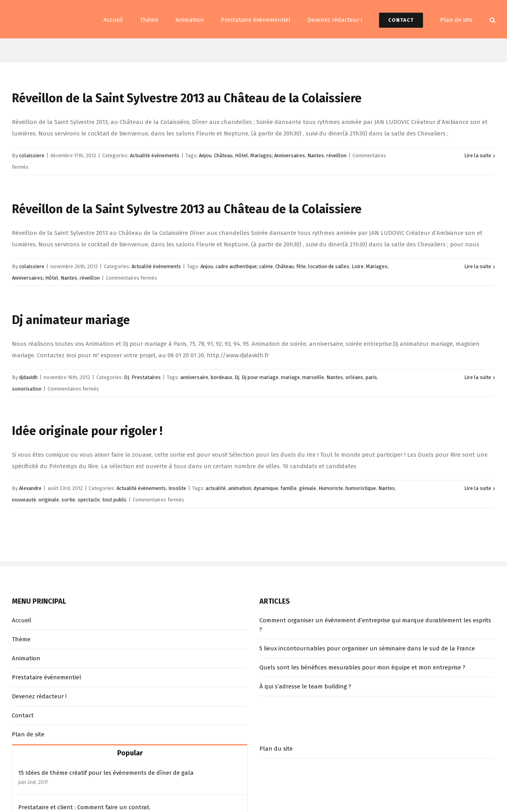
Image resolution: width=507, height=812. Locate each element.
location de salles (329, 266)
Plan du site (276, 749)
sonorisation (27, 389)
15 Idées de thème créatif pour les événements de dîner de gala (106, 773)
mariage (290, 377)
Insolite (177, 488)
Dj (237, 377)
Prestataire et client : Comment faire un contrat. (84, 807)
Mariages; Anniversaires (278, 155)
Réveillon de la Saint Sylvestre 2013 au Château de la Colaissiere (187, 98)
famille (289, 488)
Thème (21, 639)
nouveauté (24, 500)
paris (371, 377)
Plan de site (28, 734)
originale (49, 500)
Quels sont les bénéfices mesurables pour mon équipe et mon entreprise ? (362, 667)
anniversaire (194, 377)
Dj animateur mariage (71, 320)
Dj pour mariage (260, 377)
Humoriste (331, 488)
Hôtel (241, 155)
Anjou (205, 155)
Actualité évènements (155, 155)
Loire (358, 266)
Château (223, 155)
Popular (130, 753)
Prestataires (146, 377)
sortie (68, 500)
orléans (354, 377)
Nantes (316, 155)
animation (240, 488)
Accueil (22, 620)
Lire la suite (478, 155)
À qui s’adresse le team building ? (305, 686)
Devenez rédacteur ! (39, 696)
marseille (313, 377)
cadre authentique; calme (244, 266)
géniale (308, 488)
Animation (26, 658)
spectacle (89, 500)
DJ (127, 377)
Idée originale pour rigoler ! (87, 431)
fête (301, 266)
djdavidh (28, 377)
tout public (114, 500)
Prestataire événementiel (47, 677)
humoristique (361, 488)
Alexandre (30, 488)
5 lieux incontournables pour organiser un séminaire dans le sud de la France (367, 648)
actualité (216, 488)
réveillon (336, 155)
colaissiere (32, 155)
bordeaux (221, 377)
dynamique (266, 488)
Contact (23, 715)
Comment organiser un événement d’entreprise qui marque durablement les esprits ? (375, 625)
